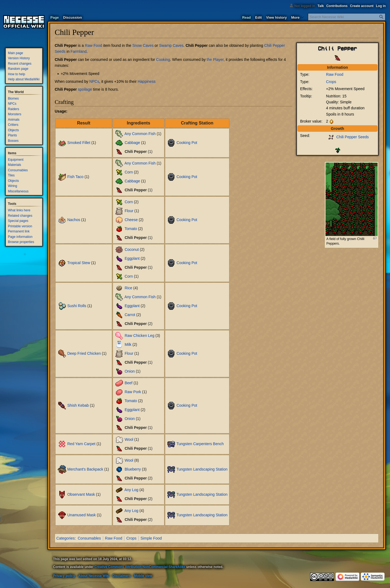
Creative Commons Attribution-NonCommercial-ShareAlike (140, 567)
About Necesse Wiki (94, 576)
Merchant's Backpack (85, 469)
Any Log (131, 490)
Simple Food (151, 538)
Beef (129, 383)
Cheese (131, 220)
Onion (130, 371)
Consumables (89, 538)
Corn (129, 172)
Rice (128, 288)
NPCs (94, 81)
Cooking (163, 60)
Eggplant (132, 258)
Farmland (78, 51)
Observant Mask (81, 494)
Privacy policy (64, 576)
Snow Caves (143, 45)
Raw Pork (133, 392)
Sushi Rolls (77, 306)
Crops (331, 82)
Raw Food (335, 74)
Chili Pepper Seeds (353, 137)
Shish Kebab (78, 405)
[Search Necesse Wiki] (347, 17)
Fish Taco (75, 177)
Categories (66, 538)
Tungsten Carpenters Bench (200, 444)
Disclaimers (121, 576)
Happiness (147, 81)
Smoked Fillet (79, 143)
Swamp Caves (171, 45)
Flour (129, 211)
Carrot (130, 315)
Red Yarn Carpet (81, 444)
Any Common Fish (140, 134)
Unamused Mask (81, 515)
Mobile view (143, 576)
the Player (215, 60)
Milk (128, 344)
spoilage (85, 89)
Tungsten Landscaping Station (202, 469)
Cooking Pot (187, 143)
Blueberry (133, 469)
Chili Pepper (66, 45)
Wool (129, 439)
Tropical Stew (79, 263)
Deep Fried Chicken (84, 353)
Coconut (132, 249)
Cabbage (132, 143)
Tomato (131, 229)
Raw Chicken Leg (139, 335)
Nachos (74, 220)
